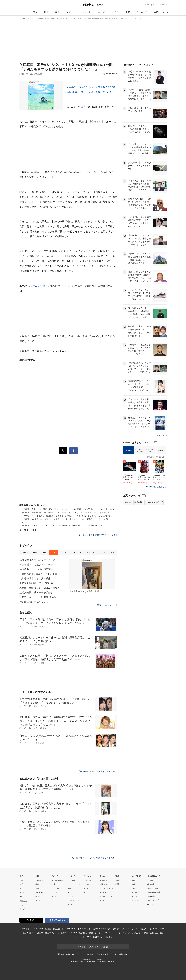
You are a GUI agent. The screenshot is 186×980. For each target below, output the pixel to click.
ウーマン (109, 933)
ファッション (73, 900)
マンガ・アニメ (74, 884)
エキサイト (163, 5)
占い (101, 933)
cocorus (74, 933)
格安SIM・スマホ (157, 929)
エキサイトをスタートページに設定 (93, 947)
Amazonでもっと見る (154, 487)
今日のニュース (161, 12)
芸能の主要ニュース (107, 605)
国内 (35, 12)
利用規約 (70, 954)
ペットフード (79, 937)
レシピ (117, 933)
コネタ (86, 884)
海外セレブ (40, 892)
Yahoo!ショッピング (154, 502)
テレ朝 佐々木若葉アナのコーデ (36, 565)
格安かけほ (50, 933)
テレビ (161, 450)
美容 (162, 933)
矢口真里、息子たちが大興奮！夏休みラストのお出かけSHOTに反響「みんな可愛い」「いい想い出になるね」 (70, 509)
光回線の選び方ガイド (54, 929)
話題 (117, 884)
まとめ (22, 892)
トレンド (86, 12)
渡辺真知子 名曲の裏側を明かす (36, 592)
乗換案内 (136, 933)
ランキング (142, 12)
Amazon (127, 502)
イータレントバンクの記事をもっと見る (98, 535)
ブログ (135, 929)
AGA (89, 937)
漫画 (128, 12)
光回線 (40, 933)
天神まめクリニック (101, 929)
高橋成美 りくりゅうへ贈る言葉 (36, 569)
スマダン (103, 881)
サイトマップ (153, 900)
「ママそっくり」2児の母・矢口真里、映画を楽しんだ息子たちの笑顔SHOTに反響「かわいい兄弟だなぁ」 (68, 516)
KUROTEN (38, 929)
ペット (86, 892)
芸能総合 (39, 881)
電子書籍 (109, 937)
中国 (21, 905)
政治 (21, 889)
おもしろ (101, 12)
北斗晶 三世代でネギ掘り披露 (35, 579)
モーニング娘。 (39, 286)
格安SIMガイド (29, 933)
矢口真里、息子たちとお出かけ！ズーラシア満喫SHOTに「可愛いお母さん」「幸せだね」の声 (63, 525)
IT (68, 892)
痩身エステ (98, 937)
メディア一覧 (153, 889)
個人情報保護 (103, 954)
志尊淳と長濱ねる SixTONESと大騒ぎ (40, 588)
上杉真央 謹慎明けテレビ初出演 (36, 583)
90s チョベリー (106, 897)
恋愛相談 (93, 933)
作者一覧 (151, 884)
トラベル (103, 892)
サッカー (55, 889)
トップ (25, 552)
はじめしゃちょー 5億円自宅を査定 (38, 597)
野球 (53, 884)
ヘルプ (150, 904)
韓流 (37, 897)
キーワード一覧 (154, 892)
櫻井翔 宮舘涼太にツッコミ (34, 602)
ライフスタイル (106, 889)
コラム (115, 12)
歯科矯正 (154, 933)
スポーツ (71, 12)
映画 (37, 884)
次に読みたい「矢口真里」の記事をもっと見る (94, 858)
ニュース (22, 12)
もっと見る (160, 435)
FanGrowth (71, 929)
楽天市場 (138, 502)
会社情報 (60, 954)
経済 (21, 884)
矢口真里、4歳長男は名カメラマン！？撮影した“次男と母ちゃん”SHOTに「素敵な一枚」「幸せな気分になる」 (68, 521)
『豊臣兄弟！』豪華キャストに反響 (38, 574)
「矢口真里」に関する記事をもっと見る (98, 771)
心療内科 (116, 929)
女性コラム (104, 884)
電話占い (143, 929)
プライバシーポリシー (85, 954)
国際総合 (23, 901)
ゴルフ (54, 892)
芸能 (57, 12)
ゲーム (70, 889)
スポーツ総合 (57, 881)
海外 (46, 12)
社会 (21, 881)
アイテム (126, 929)
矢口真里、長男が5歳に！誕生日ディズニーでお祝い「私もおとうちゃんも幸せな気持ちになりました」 (66, 513)
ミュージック (150, 450)
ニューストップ (150, 5)
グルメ (70, 897)
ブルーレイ (128, 450)
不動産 (145, 933)
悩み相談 (83, 933)
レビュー (71, 881)
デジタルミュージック (139, 450)
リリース (151, 881)
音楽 (37, 889)
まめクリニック (84, 929)
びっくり (87, 881)
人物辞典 (151, 897)
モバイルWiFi (62, 933)
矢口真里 (83, 107)
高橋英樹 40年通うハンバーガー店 (37, 560)
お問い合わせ (124, 954)
